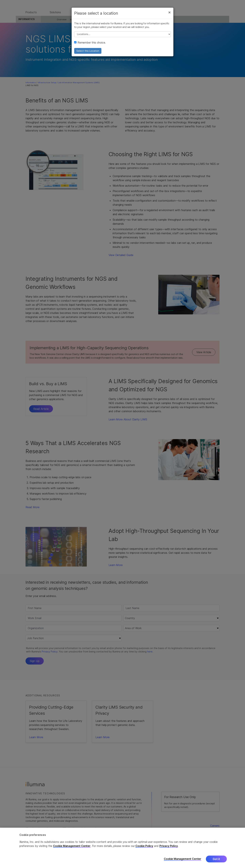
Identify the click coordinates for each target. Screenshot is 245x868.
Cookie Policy (144, 846)
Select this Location (88, 54)
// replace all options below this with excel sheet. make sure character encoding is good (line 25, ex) (122, 37)
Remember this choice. (90, 45)
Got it (216, 859)
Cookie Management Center (72, 846)
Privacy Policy (169, 846)
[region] (122, 848)
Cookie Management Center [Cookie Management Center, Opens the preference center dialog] (183, 859)
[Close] (169, 15)
